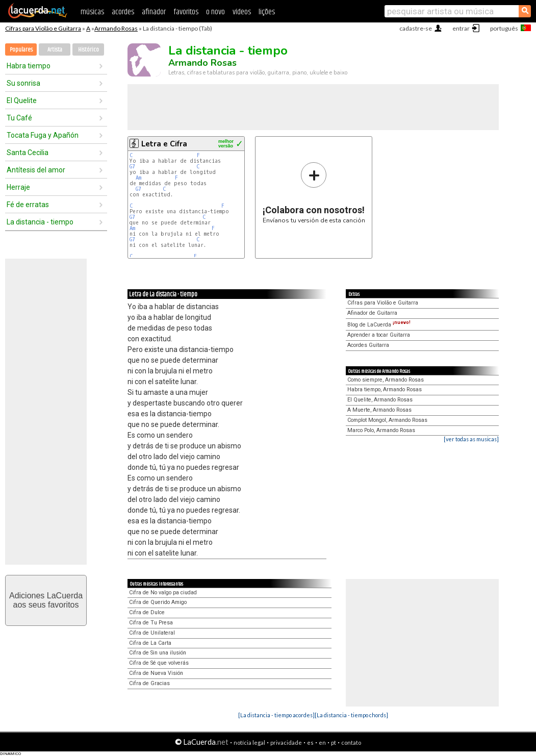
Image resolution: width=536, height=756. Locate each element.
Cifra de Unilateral (152, 633)
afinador (154, 12)
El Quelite (22, 100)
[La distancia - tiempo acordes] (276, 715)
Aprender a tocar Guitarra (379, 335)
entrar (461, 28)
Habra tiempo (29, 66)
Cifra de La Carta (150, 643)
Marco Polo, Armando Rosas (381, 430)
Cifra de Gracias (149, 683)
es (310, 742)
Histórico (88, 50)
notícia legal (249, 742)
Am (138, 178)
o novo (215, 12)
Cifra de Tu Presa (151, 623)
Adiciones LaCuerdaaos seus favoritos (46, 600)
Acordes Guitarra (368, 345)
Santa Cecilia (28, 153)
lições (267, 12)
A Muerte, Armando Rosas (379, 410)
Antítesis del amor (36, 170)
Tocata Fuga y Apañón (43, 135)
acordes (123, 12)
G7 (132, 167)
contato (351, 742)
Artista (55, 50)
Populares (21, 50)
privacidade (286, 742)
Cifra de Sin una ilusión (158, 653)
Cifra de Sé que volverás (159, 663)
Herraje (18, 187)
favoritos (186, 12)
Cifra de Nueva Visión (156, 673)
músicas (92, 12)
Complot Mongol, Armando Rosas (387, 420)
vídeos (242, 12)
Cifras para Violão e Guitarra (43, 28)
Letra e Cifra (164, 144)
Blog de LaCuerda (379, 325)
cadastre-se (416, 28)
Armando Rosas (116, 28)
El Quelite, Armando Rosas (380, 400)
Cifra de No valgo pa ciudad (163, 593)
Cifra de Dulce (147, 612)
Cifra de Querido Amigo (158, 602)
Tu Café (19, 118)
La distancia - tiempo (40, 222)
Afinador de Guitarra (372, 313)
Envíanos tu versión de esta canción (314, 193)
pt (334, 742)
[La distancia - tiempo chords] (351, 715)
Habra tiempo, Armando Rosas (385, 389)
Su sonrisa (23, 83)
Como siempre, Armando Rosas (386, 380)
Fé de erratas (28, 205)
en (322, 742)
